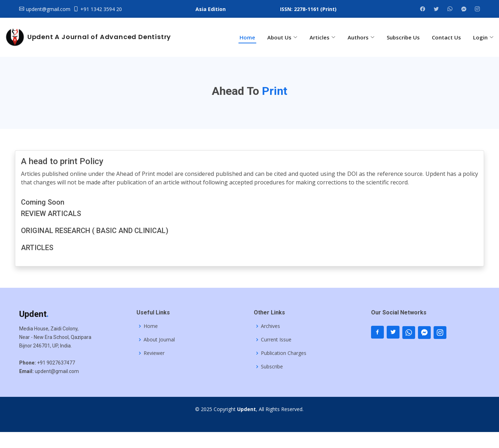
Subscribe (272, 367)
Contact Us (446, 37)
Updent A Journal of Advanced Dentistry (88, 37)
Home (247, 37)
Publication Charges (284, 353)
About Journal (159, 340)
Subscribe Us (403, 37)
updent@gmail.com (48, 9)
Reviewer (154, 353)
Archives (270, 326)
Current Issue (276, 340)
